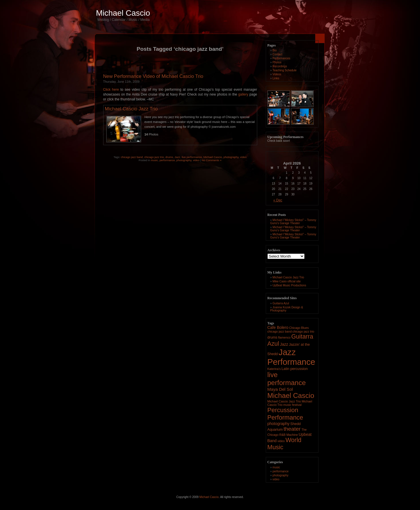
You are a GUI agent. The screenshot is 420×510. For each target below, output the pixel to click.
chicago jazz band (132, 157)
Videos (277, 74)
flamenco (284, 337)
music (154, 160)
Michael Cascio (123, 13)
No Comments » (211, 160)
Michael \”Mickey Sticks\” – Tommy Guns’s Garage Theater (293, 222)
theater (292, 429)
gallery (243, 94)
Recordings (280, 66)
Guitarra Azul (281, 303)
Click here (111, 90)
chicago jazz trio (154, 157)
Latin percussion (295, 369)
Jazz (177, 157)
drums (169, 157)
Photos (277, 62)
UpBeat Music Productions (289, 285)
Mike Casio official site (287, 281)
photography (231, 157)
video (243, 157)
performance (167, 160)
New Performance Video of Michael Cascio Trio (153, 76)
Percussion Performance (285, 414)
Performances (281, 58)
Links (276, 78)
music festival (293, 405)
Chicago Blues (299, 328)
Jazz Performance (291, 357)
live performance (192, 157)
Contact (277, 54)
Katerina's (274, 369)
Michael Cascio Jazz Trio (131, 109)
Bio (275, 50)
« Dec (278, 200)
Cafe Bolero (278, 327)
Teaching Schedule (285, 70)
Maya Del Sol (280, 389)
